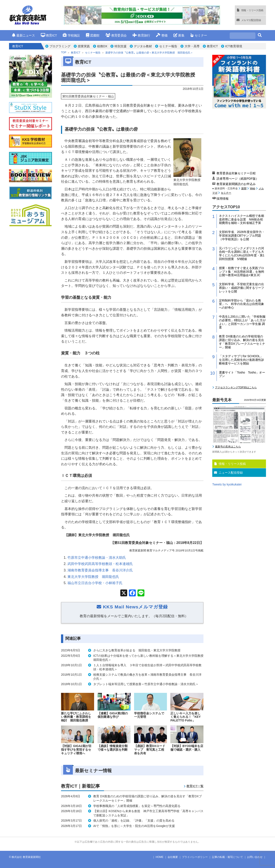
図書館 (93, 35)
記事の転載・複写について (228, 857)
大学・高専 (192, 46)
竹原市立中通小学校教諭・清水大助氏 (97, 558)
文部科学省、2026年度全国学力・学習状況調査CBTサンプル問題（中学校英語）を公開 (242, 236)
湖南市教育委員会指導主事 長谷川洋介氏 (100, 570)
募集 (179, 35)
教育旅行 (141, 35)
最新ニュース (23, 35)
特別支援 (121, 46)
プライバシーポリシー (195, 857)
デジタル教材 (143, 46)
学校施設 (71, 35)
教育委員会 (116, 35)
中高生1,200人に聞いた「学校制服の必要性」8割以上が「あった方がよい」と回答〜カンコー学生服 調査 (242, 322)
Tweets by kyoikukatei (227, 484)
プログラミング (60, 46)
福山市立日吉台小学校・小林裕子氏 (95, 583)
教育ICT (49, 35)
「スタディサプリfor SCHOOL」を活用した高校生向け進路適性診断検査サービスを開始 (241, 360)
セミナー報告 (168, 46)
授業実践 (84, 46)
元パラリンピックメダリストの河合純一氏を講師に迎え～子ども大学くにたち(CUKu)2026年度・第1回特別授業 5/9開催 (242, 254)
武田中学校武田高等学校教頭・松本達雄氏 (100, 564)
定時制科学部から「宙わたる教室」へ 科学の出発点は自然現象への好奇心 (241, 304)
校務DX (102, 46)
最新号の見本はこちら (228, 447)
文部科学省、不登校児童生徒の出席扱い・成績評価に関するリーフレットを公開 (241, 288)
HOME (160, 857)
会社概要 (173, 857)
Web (252, 188)
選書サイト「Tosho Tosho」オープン (242, 374)
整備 (162, 35)
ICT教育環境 (234, 46)
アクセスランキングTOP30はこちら (236, 387)
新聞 (244, 188)
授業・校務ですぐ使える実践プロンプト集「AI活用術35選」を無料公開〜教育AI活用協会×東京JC (242, 272)
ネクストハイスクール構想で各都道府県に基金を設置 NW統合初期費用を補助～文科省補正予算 (241, 219)
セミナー (199, 35)
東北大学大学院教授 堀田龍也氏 (93, 577)
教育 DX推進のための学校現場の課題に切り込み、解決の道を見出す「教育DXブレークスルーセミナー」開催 (242, 342)
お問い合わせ (255, 857)
